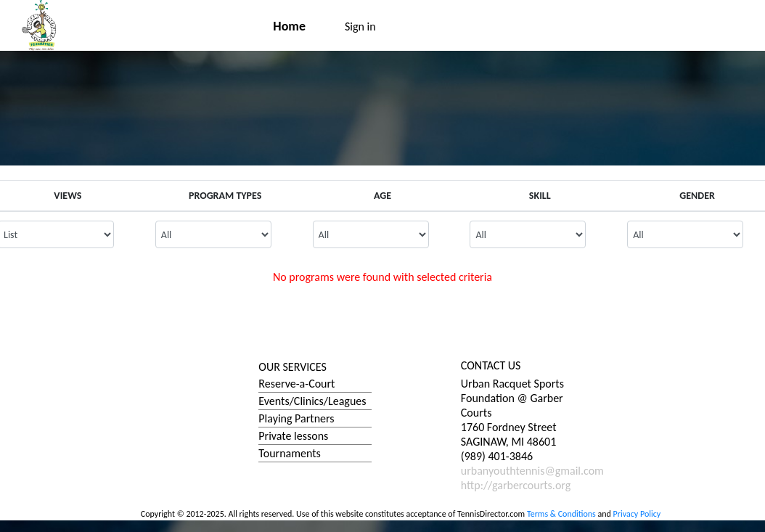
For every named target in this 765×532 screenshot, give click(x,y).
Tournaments (289, 453)
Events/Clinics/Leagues (312, 401)
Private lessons (293, 436)
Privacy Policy (637, 514)
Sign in (360, 26)
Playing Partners (296, 418)
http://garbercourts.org (516, 485)
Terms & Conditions (561, 514)
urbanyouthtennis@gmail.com (532, 471)
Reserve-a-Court (296, 384)
